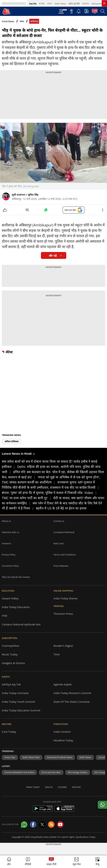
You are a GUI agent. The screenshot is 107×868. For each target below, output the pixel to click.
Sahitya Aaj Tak (11, 684)
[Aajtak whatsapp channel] (24, 825)
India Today (60, 4)
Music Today (10, 654)
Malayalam (97, 4)
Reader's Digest (63, 646)
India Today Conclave (15, 693)
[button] (97, 862)
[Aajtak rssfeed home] (51, 824)
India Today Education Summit (21, 710)
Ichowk (62, 787)
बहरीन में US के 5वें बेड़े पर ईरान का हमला (61, 508)
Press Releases (61, 566)
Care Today (9, 732)
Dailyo (49, 787)
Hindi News (8, 21)
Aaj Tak (33, 4)
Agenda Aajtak (63, 684)
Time (57, 654)
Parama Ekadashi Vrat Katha (19, 772)
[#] (46, 211)
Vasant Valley (10, 598)
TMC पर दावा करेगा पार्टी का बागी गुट (28, 498)
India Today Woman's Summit (72, 693)
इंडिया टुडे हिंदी (74, 4)
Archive (76, 787)
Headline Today (63, 740)
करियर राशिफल (12, 441)
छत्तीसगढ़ (34, 21)
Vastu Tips (10, 757)
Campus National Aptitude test (21, 624)
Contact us (59, 521)
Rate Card (59, 543)
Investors (6, 543)
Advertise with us (11, 532)
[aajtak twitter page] (42, 824)
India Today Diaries (66, 598)
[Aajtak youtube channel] (60, 824)
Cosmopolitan (11, 646)
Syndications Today (86, 837)
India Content (62, 732)
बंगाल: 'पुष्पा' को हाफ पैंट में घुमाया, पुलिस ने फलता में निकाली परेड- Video (49, 493)
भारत (22, 21)
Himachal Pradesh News (60, 757)
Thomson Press (63, 614)
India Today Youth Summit (18, 702)
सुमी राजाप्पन (19, 195)
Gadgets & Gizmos (13, 663)
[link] (104, 3)
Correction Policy (10, 566)
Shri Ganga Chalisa (78, 772)
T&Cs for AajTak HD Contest (16, 577)
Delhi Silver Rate (31, 757)
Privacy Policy (9, 555)
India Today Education (16, 607)
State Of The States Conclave (72, 702)
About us (6, 521)
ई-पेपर (42, 4)
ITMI (5, 616)
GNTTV (86, 4)
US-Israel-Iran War (51, 772)
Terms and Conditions (65, 555)
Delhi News (85, 757)
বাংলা (50, 4)
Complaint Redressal (64, 532)
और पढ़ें (53, 256)
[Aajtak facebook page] (33, 824)
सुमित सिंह (33, 195)
